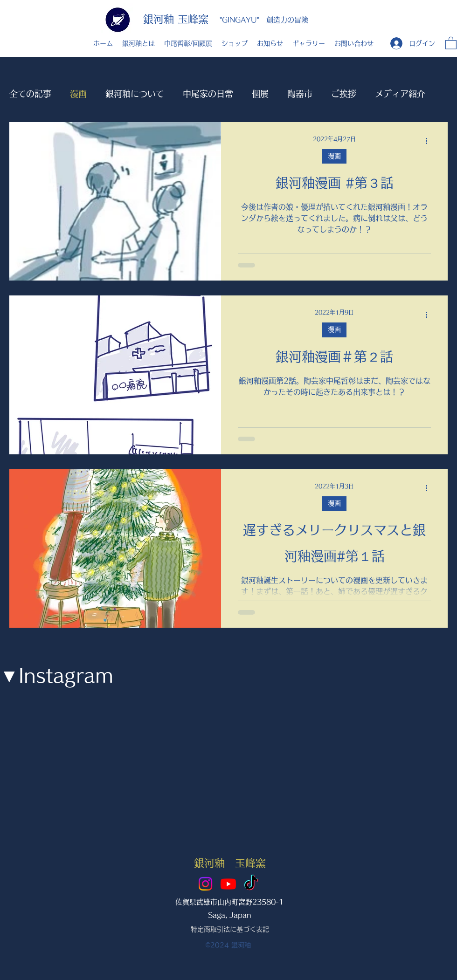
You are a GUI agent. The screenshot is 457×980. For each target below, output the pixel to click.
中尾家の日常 (208, 94)
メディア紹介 (400, 94)
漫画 (78, 94)
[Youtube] (228, 884)
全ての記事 (30, 94)
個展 (260, 94)
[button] (451, 43)
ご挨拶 (344, 94)
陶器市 (300, 94)
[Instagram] (205, 884)
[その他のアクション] (429, 141)
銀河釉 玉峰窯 (176, 19)
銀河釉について (135, 94)
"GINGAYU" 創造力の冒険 (264, 20)
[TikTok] (251, 884)
